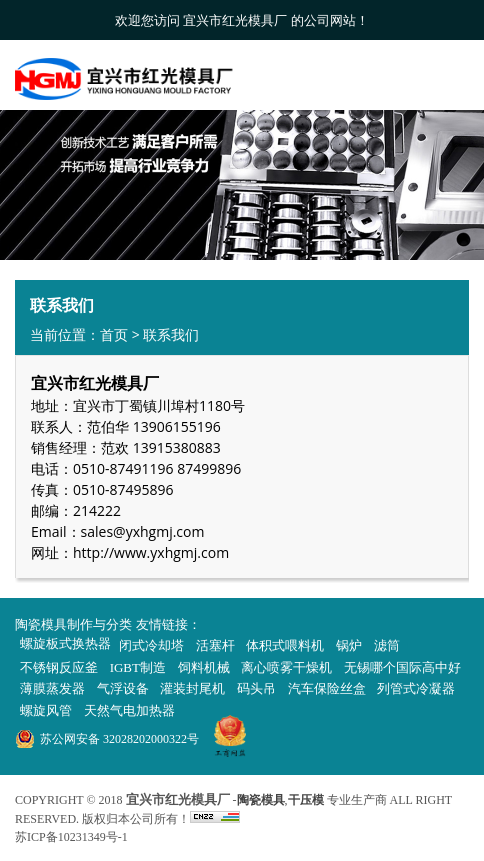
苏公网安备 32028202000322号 (119, 739)
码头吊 (256, 688)
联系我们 (171, 334)
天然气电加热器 (129, 710)
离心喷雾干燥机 (286, 667)
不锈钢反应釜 (59, 667)
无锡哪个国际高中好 (402, 667)
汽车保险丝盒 (327, 688)
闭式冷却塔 (151, 645)
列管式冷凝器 (416, 688)
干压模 (306, 800)
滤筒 (387, 645)
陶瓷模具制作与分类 (73, 624)
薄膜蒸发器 (52, 688)
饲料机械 (204, 667)
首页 (114, 334)
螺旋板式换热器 (65, 643)
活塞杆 (215, 645)
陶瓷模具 (261, 800)
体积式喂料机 (285, 645)
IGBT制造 (138, 667)
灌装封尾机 (192, 688)
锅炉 (349, 645)
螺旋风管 (46, 710)
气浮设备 (123, 688)
